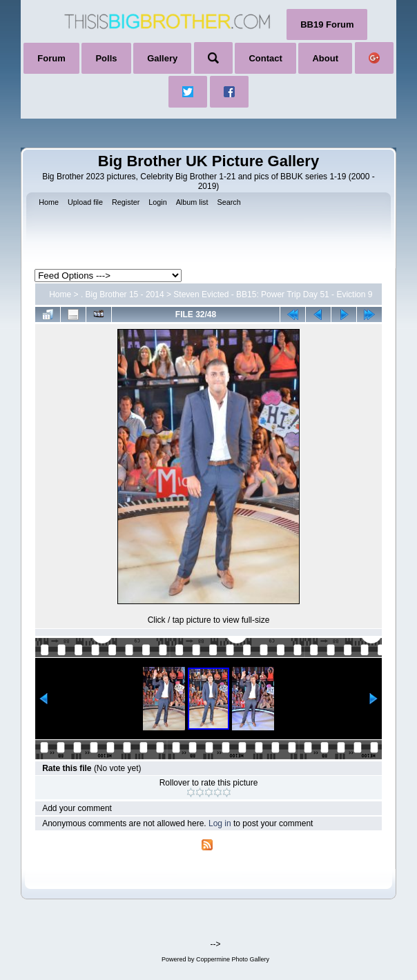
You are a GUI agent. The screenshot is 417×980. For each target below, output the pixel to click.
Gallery (162, 58)
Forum (51, 58)
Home (60, 294)
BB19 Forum (327, 24)
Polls (106, 58)
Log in (220, 823)
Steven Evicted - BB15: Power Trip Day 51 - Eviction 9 (273, 294)
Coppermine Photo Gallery (233, 959)
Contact (265, 58)
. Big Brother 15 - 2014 (123, 294)
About (325, 58)
